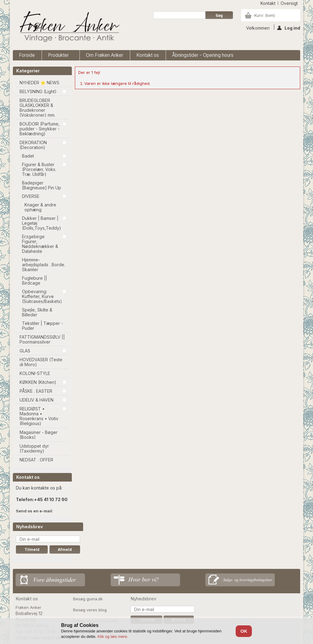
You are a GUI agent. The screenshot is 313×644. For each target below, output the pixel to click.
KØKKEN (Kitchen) (38, 382)
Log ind (289, 27)
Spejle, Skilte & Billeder (37, 312)
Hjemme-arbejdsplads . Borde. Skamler (44, 265)
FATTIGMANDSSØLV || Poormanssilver (42, 339)
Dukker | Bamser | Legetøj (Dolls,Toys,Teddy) (42, 223)
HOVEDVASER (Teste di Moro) (41, 362)
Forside (27, 55)
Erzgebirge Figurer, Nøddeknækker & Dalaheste (40, 244)
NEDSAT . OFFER (36, 460)
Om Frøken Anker (105, 55)
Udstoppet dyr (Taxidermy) (34, 448)
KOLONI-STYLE (35, 373)
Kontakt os (148, 55)
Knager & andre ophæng (40, 207)
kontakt (268, 3)
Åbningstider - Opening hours (203, 55)
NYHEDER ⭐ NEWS (39, 83)
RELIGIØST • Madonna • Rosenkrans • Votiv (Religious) (39, 416)
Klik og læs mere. (113, 637)
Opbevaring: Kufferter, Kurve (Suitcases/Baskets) (42, 296)
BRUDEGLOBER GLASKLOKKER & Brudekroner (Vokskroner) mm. (37, 108)
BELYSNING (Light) (38, 91)
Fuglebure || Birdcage (35, 280)
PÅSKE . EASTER (36, 391)
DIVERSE (31, 196)
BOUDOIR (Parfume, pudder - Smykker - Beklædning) (40, 129)
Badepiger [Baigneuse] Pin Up (42, 185)
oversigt (289, 3)
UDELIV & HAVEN (37, 400)
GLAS (25, 351)
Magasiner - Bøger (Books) (39, 435)
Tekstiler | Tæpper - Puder (42, 326)
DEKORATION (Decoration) (33, 145)
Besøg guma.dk (88, 599)
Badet (28, 156)
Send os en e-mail (34, 511)
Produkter (59, 56)
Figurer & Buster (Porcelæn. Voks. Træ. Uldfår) (39, 169)
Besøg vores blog (90, 610)
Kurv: (265, 15)
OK (244, 631)
